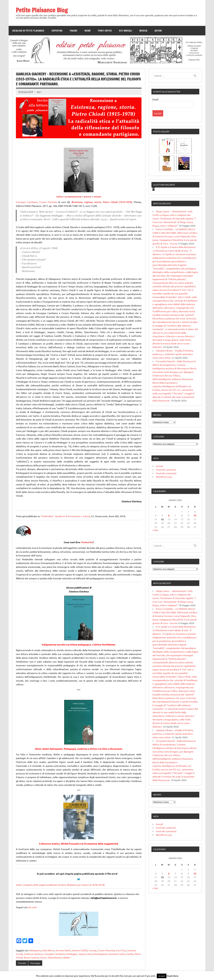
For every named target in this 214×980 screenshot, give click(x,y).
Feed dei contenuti (166, 515)
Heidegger (72, 954)
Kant (90, 954)
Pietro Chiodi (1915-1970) (117, 202)
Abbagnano (35, 950)
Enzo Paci (121, 950)
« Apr (155, 576)
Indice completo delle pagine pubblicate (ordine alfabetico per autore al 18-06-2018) (60, 885)
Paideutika (86, 542)
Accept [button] (162, 976)
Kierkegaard (100, 954)
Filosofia (22, 963)
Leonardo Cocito (116, 954)
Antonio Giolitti (80, 950)
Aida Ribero (48, 950)
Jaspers (82, 954)
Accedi (159, 512)
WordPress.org (164, 522)
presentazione (73, 196)
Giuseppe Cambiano (54, 954)
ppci (39, 92)
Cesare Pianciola (106, 950)
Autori (158, 31)
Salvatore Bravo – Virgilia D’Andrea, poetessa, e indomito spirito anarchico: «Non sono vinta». (173, 400)
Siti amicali (126, 31)
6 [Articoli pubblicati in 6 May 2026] (169, 561)
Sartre (43, 957)
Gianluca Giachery (33, 954)
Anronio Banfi (63, 950)
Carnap (93, 950)
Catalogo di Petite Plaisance (28, 31)
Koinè (88, 31)
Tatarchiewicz (55, 957)
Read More (173, 976)
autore (87, 196)
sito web (32, 907)
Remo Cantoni (31, 957)
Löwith (130, 954)
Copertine (57, 31)
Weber (67, 957)
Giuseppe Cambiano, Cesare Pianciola (37, 202)
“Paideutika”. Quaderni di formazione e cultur (65, 516)
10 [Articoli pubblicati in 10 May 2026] (195, 561)
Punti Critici (105, 31)
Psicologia (35, 963)
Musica (143, 31)
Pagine (74, 31)
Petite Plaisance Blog (42, 10)
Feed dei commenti (166, 519)
